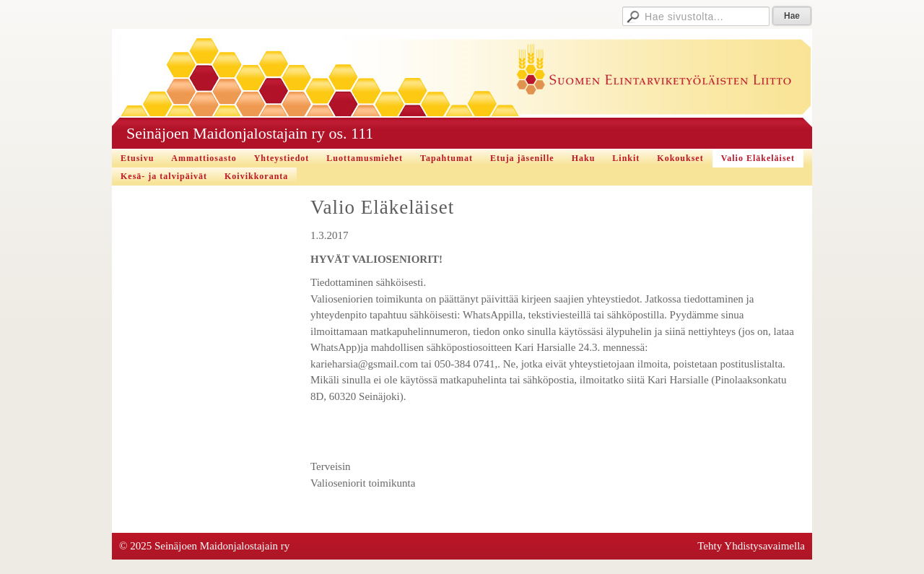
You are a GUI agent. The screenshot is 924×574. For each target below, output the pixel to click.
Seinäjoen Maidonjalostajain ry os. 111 (250, 133)
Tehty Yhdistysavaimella (751, 546)
